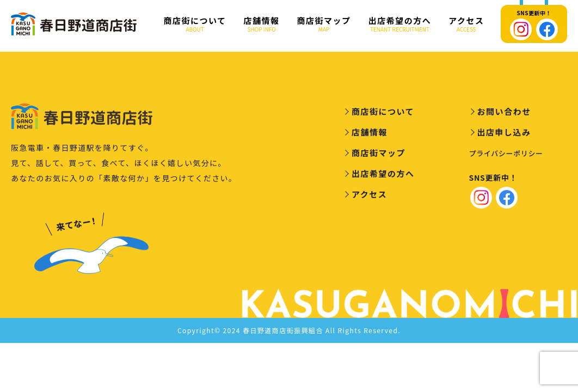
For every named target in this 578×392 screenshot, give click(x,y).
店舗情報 (262, 24)
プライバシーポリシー (506, 155)
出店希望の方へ (400, 24)
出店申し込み (504, 134)
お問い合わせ (504, 113)
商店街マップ (324, 24)
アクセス (466, 24)
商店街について (195, 24)
